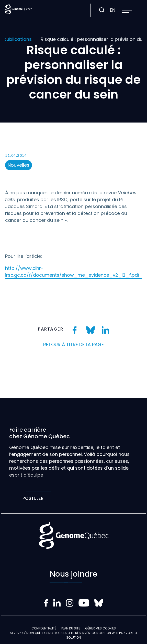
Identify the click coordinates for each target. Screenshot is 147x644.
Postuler (33, 498)
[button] (127, 10)
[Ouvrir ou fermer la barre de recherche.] (102, 10)
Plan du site (71, 628)
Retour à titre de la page (73, 344)
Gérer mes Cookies (100, 628)
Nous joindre (74, 574)
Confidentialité (44, 628)
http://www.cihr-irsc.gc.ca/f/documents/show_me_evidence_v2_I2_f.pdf (72, 272)
